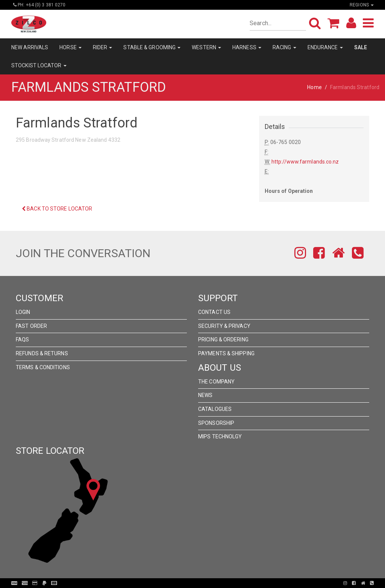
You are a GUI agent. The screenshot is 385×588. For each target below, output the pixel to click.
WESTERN (206, 47)
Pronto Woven (195, 583)
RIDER (103, 47)
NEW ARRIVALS (30, 47)
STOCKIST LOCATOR (39, 65)
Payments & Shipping (226, 353)
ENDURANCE (325, 47)
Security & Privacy (224, 326)
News (205, 395)
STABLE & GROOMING (152, 47)
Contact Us (214, 312)
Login (23, 312)
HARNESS (247, 47)
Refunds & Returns (42, 353)
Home (314, 87)
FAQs (22, 339)
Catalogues (215, 409)
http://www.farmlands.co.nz (305, 162)
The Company (216, 382)
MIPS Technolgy (220, 436)
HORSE (70, 47)
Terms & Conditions (43, 367)
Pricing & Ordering (223, 339)
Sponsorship (216, 423)
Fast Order (31, 326)
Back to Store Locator (57, 209)
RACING (284, 47)
